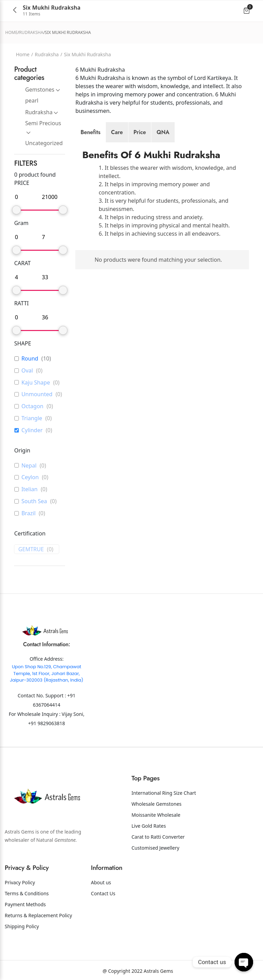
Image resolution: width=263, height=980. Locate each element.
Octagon (32, 406)
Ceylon (30, 477)
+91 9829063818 (47, 723)
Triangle (32, 418)
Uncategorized (44, 143)
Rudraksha (31, 32)
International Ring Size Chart (164, 793)
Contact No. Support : (43, 695)
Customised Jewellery (155, 848)
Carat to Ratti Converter (158, 837)
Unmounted (37, 394)
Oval (27, 371)
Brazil (28, 513)
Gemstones (40, 90)
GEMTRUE (31, 549)
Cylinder (32, 430)
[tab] (90, 132)
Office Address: (46, 659)
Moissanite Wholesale (156, 815)
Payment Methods (25, 904)
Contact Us (103, 893)
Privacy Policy (20, 882)
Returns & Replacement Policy (39, 915)
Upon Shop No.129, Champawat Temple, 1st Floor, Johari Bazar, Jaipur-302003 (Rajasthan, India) (47, 673)
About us (101, 882)
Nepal (29, 466)
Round (30, 359)
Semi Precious (43, 123)
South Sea (34, 501)
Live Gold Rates (149, 826)
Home (11, 32)
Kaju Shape (36, 383)
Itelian (29, 489)
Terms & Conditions (27, 893)
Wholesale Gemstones (156, 804)
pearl (32, 101)
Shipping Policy (22, 926)
